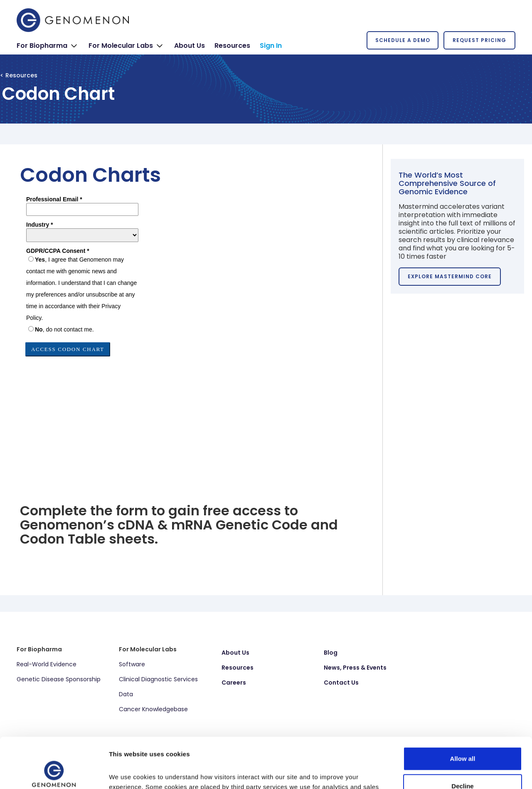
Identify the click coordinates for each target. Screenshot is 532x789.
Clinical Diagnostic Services (158, 679)
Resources (238, 668)
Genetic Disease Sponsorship (59, 679)
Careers (234, 683)
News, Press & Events (355, 668)
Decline (462, 738)
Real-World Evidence (47, 664)
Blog (331, 653)
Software (132, 664)
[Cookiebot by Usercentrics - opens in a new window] (54, 773)
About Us (235, 653)
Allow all (463, 711)
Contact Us (341, 683)
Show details (128, 773)
